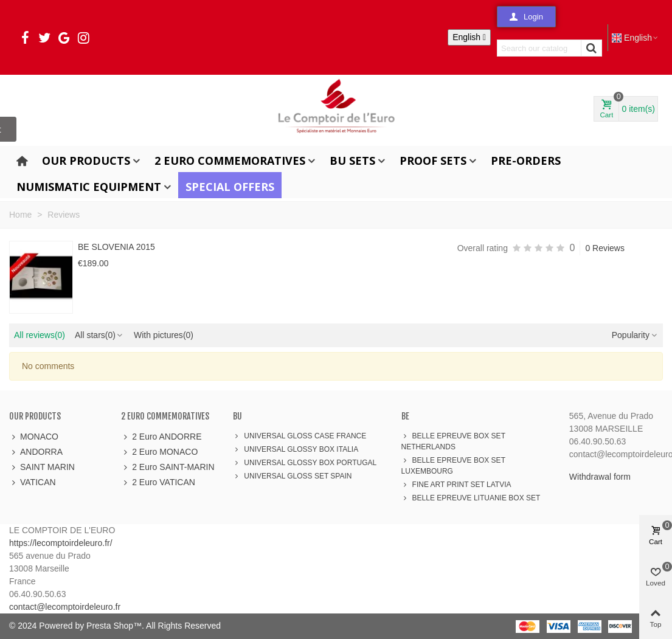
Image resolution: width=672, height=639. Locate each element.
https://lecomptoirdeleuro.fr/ (61, 543)
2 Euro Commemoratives (230, 161)
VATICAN (33, 482)
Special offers (230, 187)
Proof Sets (433, 161)
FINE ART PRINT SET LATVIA (456, 485)
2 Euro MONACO (159, 452)
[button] (526, 17)
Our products (86, 161)
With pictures (164, 335)
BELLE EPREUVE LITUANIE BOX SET (471, 498)
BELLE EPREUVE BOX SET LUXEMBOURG (453, 465)
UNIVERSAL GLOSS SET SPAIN (292, 476)
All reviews (40, 335)
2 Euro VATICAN (158, 482)
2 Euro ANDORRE (161, 437)
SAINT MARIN (42, 467)
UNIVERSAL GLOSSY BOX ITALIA (296, 449)
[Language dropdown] (469, 37)
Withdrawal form (600, 477)
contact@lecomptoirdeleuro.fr (65, 607)
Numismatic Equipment (89, 187)
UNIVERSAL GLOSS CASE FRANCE (300, 436)
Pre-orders (526, 161)
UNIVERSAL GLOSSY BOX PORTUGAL (305, 463)
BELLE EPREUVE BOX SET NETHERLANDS (453, 441)
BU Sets (352, 161)
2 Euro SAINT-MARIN (168, 467)
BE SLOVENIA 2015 (116, 247)
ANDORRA (36, 452)
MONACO (34, 437)
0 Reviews (605, 248)
